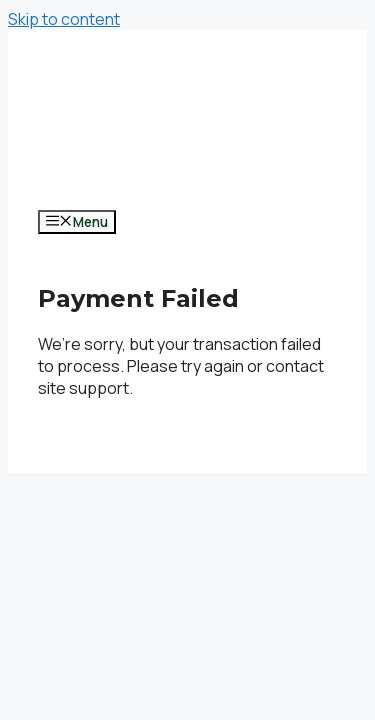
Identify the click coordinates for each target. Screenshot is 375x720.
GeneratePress (96, 462)
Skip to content (64, 19)
